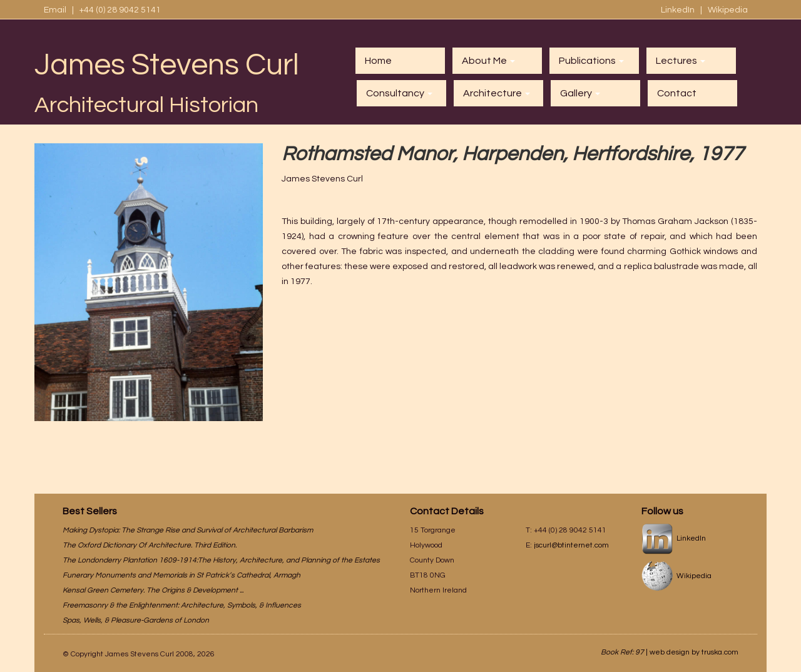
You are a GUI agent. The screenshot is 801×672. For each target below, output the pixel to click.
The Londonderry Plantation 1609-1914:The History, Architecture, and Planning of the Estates (221, 560)
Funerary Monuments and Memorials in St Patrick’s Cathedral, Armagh (181, 575)
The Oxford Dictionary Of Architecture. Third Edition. (150, 545)
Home (378, 61)
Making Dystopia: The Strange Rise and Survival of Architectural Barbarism (188, 530)
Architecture (497, 93)
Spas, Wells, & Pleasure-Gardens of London (136, 620)
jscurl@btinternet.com (571, 545)
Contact (677, 93)
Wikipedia (728, 10)
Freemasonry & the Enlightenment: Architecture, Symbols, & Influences (182, 605)
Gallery (580, 93)
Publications (591, 61)
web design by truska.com (694, 652)
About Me (488, 61)
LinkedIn (679, 10)
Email (55, 10)
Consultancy (399, 93)
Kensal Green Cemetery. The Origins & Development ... (153, 590)
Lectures (681, 61)
